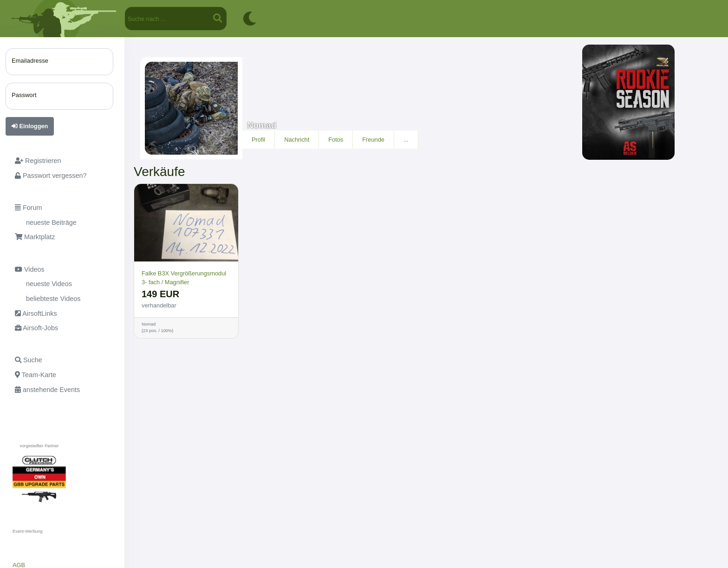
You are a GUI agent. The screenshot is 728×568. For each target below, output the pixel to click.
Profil (258, 140)
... (406, 140)
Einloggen (30, 126)
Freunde (373, 140)
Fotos (336, 140)
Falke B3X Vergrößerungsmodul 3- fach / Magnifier (184, 278)
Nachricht (297, 140)
